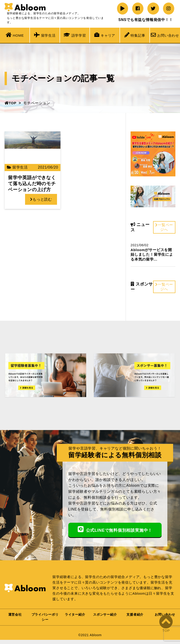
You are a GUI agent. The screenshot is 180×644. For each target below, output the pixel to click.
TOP (11, 103)
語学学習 (75, 35)
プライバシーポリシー (45, 620)
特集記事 (135, 35)
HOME (15, 35)
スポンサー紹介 (105, 617)
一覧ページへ (164, 227)
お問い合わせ (165, 35)
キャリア (105, 35)
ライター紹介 (75, 617)
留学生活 (45, 35)
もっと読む (43, 199)
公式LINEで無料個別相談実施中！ (115, 530)
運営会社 (15, 617)
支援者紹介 (135, 617)
